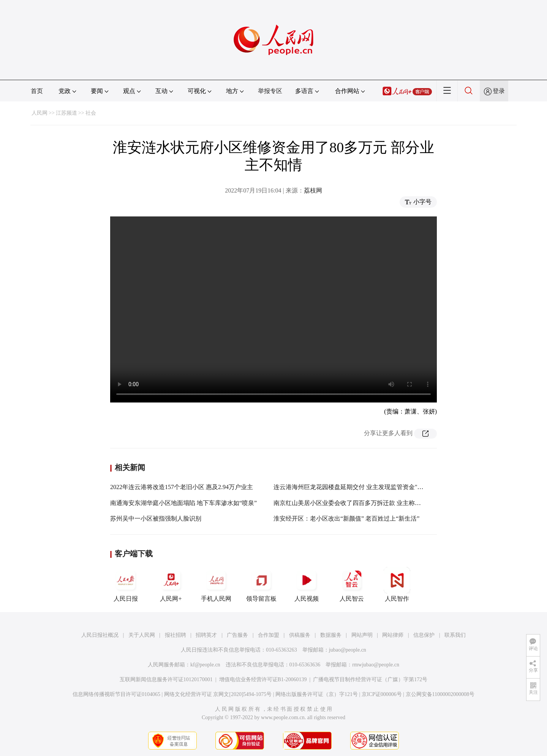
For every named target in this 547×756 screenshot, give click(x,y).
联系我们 (455, 635)
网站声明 (362, 635)
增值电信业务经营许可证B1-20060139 (263, 679)
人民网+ (171, 584)
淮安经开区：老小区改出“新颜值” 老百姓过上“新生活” (346, 518)
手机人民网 (216, 584)
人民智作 (397, 584)
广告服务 (237, 635)
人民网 (40, 113)
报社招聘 (175, 635)
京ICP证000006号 (382, 694)
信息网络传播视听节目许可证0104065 (116, 694)
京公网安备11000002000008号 (440, 694)
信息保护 (424, 635)
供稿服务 (300, 635)
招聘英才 (206, 635)
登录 (499, 91)
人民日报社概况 (100, 635)
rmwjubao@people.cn (376, 665)
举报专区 (270, 91)
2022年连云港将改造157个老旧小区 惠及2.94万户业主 (182, 487)
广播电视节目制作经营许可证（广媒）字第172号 (370, 679)
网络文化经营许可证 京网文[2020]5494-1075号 (218, 694)
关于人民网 (142, 635)
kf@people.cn (205, 665)
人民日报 (126, 584)
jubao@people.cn (348, 650)
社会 (91, 113)
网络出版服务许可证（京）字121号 (317, 694)
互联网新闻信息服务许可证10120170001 (166, 679)
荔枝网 (313, 190)
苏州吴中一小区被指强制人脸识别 (156, 518)
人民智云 (352, 584)
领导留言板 (261, 584)
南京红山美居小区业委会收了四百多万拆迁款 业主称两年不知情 (359, 503)
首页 (37, 91)
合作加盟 (269, 635)
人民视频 (307, 584)
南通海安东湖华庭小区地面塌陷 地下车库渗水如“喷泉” (183, 503)
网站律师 (393, 635)
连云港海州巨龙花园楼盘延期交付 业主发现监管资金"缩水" (353, 487)
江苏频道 (66, 113)
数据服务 (331, 635)
